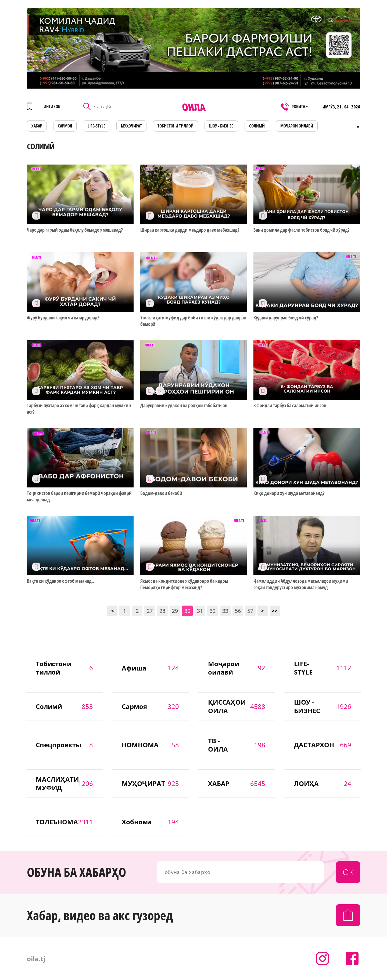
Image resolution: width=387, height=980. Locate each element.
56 (238, 611)
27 (150, 611)
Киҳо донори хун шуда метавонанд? (289, 493)
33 (225, 611)
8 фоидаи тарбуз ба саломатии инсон (290, 405)
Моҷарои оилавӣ (297, 126)
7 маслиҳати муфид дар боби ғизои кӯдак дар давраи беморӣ (193, 321)
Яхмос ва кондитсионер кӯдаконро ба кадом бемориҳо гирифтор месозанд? (184, 584)
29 (175, 611)
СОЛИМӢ (257, 126)
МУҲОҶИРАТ (132, 126)
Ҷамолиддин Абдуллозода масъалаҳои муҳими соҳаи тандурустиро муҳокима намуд (301, 584)
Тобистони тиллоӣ (175, 126)
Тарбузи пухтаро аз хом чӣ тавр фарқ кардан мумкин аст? (79, 409)
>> (275, 611)
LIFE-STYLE (96, 126)
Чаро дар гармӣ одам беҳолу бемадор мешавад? (75, 230)
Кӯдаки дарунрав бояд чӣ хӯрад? (286, 318)
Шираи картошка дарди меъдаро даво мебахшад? (190, 230)
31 (200, 611)
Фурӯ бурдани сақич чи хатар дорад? (63, 318)
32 (213, 611)
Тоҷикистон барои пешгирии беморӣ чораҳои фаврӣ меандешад (79, 496)
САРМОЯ (65, 126)
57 (250, 611)
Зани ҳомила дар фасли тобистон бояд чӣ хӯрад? (302, 230)
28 (162, 611)
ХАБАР (37, 126)
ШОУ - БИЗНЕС (221, 126)
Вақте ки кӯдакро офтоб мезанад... (61, 581)
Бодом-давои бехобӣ (161, 493)
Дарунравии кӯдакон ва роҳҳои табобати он (184, 405)
